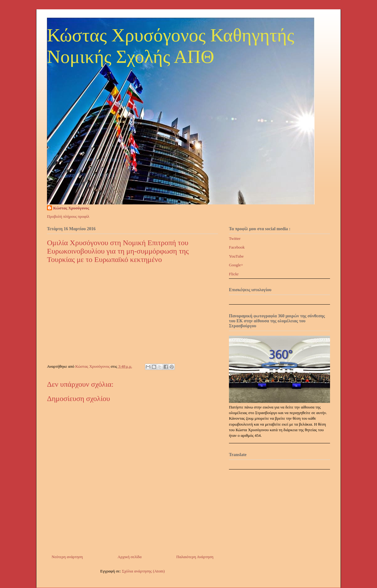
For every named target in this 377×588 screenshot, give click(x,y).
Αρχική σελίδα (130, 557)
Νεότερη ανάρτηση (67, 557)
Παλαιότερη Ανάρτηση (195, 557)
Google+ (236, 265)
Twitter (235, 238)
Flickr (234, 274)
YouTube (236, 256)
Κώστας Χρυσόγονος (71, 208)
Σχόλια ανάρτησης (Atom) (143, 571)
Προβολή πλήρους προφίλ (68, 216)
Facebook (237, 247)
